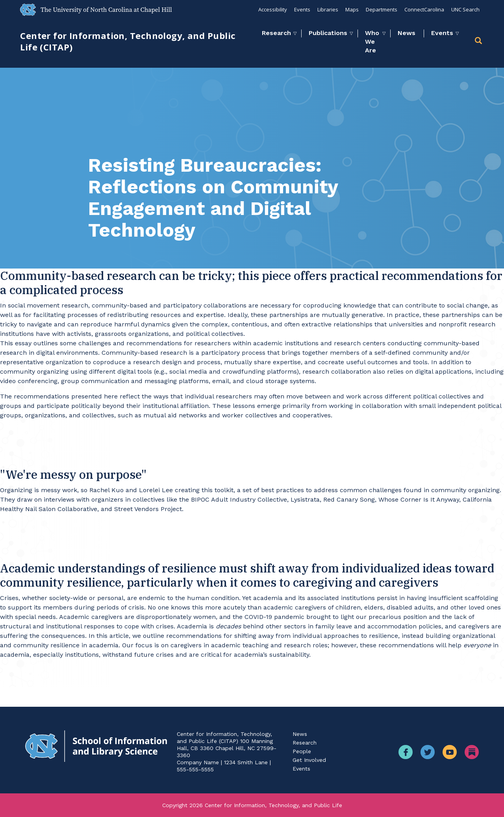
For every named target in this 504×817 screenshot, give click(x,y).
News (407, 33)
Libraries (328, 9)
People (302, 751)
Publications (328, 33)
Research (276, 33)
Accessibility (273, 9)
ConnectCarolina (424, 9)
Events (302, 9)
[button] (479, 42)
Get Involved (309, 760)
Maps (352, 9)
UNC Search (465, 9)
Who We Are (372, 42)
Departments (382, 9)
